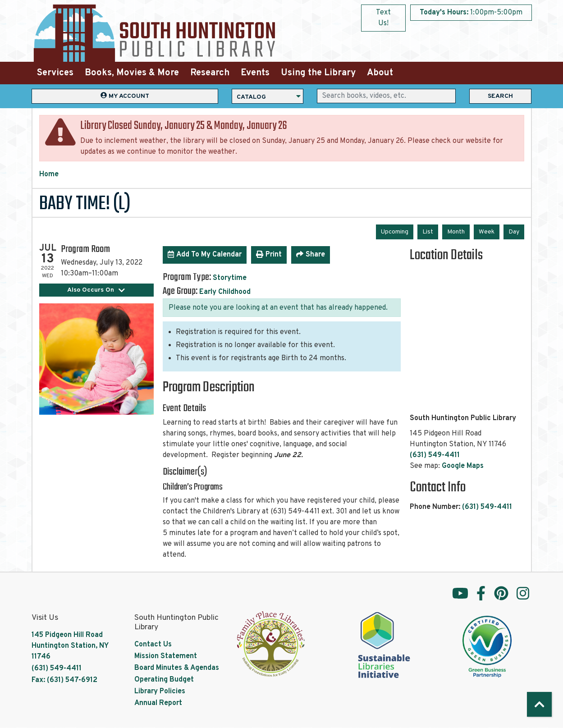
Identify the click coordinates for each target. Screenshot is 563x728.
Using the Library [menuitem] (318, 73)
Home (49, 174)
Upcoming (395, 232)
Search (500, 96)
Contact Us (153, 645)
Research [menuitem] (210, 73)
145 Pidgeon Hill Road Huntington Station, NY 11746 (70, 646)
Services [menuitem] (55, 73)
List (428, 232)
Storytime (230, 278)
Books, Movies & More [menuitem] (132, 73)
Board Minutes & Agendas (177, 668)
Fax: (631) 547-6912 (64, 680)
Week (487, 232)
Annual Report (158, 703)
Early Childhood (225, 292)
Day (514, 232)
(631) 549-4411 (435, 455)
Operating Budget (164, 680)
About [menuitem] (380, 73)
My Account (125, 96)
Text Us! (383, 18)
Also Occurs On (96, 290)
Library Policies (160, 691)
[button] (471, 13)
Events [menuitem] (255, 73)
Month (456, 232)
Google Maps (463, 466)
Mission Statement (166, 656)
